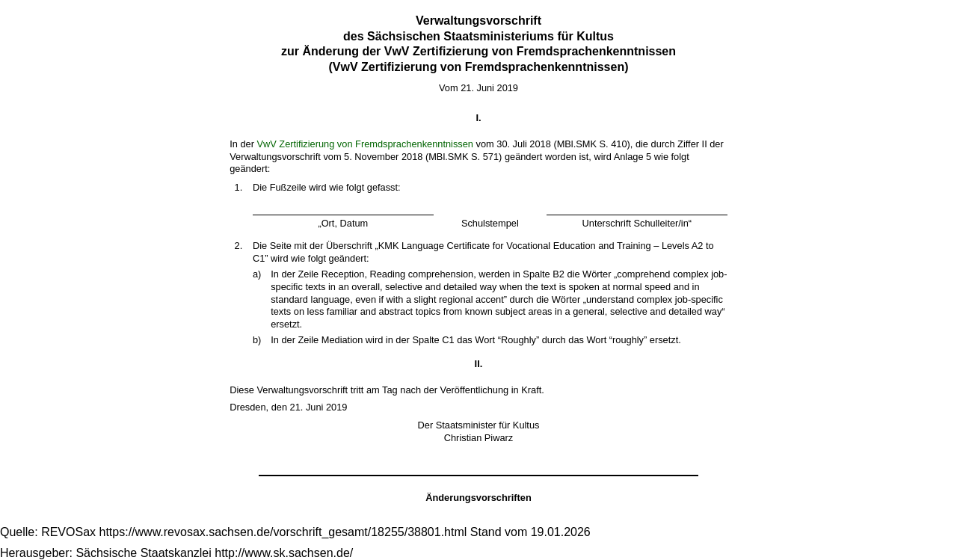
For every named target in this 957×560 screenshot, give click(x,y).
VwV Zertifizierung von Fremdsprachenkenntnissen (365, 144)
